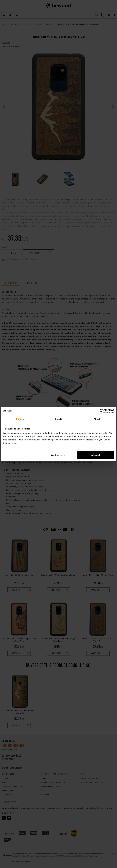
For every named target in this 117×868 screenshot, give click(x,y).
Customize (58, 455)
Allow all (96, 455)
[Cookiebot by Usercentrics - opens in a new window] (102, 411)
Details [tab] (59, 419)
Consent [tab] (20, 419)
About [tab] (97, 419)
